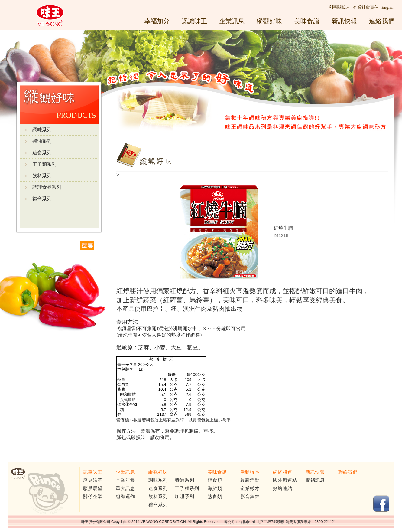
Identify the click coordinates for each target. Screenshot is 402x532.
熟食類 (215, 497)
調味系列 (42, 130)
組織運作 (125, 497)
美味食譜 (307, 21)
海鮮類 (215, 488)
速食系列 (42, 153)
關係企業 (93, 497)
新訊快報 (344, 21)
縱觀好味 (269, 21)
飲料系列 (42, 176)
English (388, 7)
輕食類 (215, 480)
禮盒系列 (42, 199)
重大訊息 (125, 488)
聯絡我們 (348, 472)
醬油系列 (42, 141)
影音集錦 (250, 497)
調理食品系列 (47, 187)
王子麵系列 (44, 164)
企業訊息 (232, 21)
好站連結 (283, 488)
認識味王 (194, 21)
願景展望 (93, 488)
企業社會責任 (366, 7)
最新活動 (250, 480)
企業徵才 (250, 488)
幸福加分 (157, 21)
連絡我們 (382, 21)
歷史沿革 (93, 480)
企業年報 (125, 480)
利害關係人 (339, 7)
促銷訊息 (315, 480)
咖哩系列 (185, 497)
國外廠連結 (285, 480)
